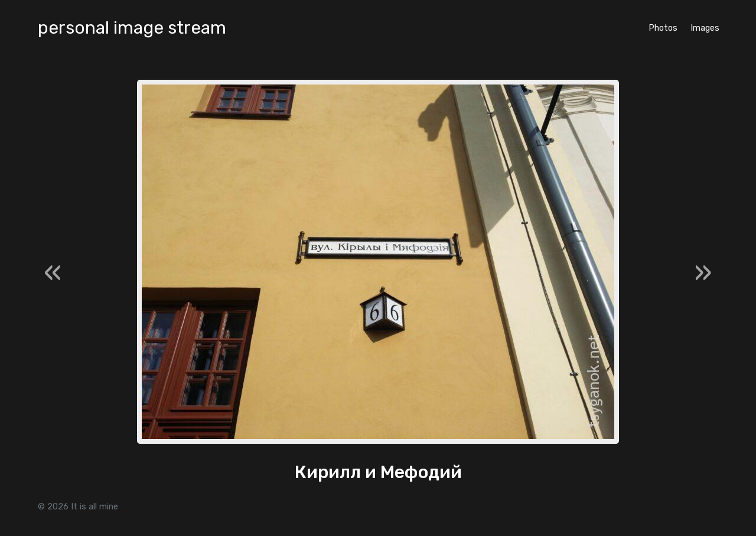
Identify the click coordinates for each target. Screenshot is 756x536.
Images (705, 28)
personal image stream (132, 28)
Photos (663, 28)
